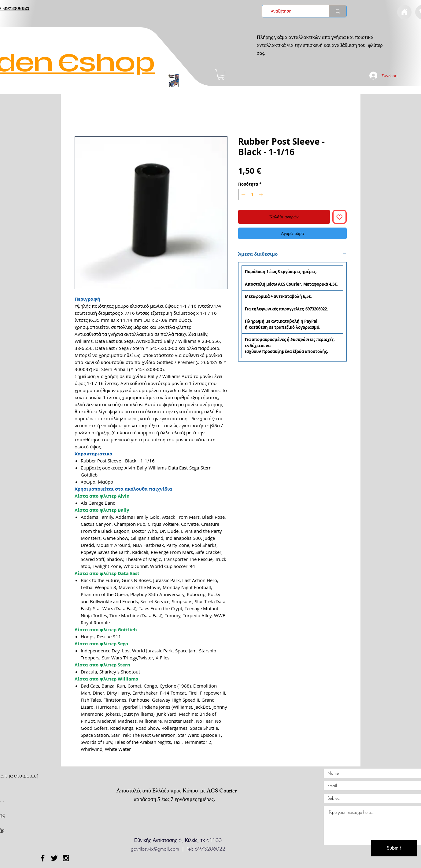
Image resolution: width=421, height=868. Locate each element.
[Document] (404, 12)
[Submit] (394, 848)
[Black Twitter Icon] (54, 858)
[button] (221, 75)
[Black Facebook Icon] (43, 858)
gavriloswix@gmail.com (155, 849)
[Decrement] (243, 195)
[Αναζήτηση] (294, 11)
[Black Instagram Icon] (66, 858)
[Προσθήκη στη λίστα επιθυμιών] (340, 217)
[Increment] (262, 195)
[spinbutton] (252, 195)
